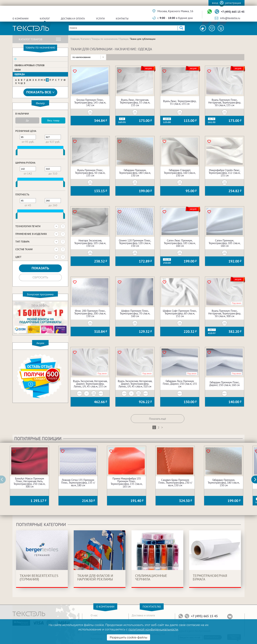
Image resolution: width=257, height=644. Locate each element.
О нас (94, 615)
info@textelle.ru (230, 18)
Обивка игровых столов (29, 65)
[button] (256, 479)
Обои (18, 70)
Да (27, 120)
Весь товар (53, 120)
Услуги (100, 19)
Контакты (122, 19)
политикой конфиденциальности (153, 629)
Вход (215, 3)
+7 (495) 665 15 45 (233, 12)
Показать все (40, 92)
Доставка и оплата (73, 19)
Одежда (20, 74)
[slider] (17, 153)
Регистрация (233, 3)
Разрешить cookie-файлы (129, 637)
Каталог (45, 19)
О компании (21, 19)
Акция (148, 69)
